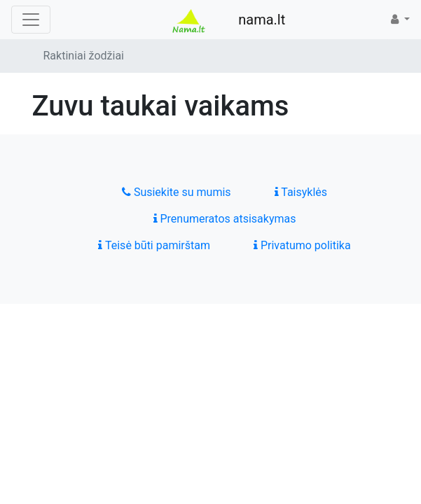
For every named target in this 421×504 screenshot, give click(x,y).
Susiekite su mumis (177, 192)
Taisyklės (301, 192)
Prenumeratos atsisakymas (225, 219)
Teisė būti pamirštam (154, 245)
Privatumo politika (302, 245)
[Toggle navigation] (31, 20)
